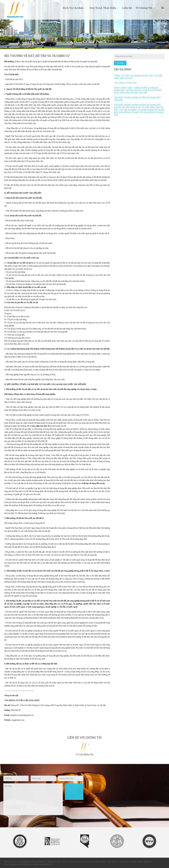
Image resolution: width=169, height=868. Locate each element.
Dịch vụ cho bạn (74, 8)
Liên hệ (127, 8)
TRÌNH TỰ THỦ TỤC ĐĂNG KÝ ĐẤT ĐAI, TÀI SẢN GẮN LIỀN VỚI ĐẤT (138, 77)
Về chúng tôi (145, 8)
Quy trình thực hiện (104, 8)
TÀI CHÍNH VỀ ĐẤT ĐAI (125, 83)
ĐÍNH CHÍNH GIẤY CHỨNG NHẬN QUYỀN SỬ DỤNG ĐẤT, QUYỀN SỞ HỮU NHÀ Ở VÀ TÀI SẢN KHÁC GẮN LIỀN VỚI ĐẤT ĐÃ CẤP (138, 90)
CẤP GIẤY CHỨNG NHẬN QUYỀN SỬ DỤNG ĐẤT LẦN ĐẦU (137, 99)
